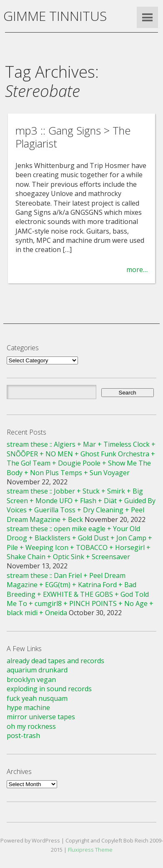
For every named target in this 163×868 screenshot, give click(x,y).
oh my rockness (31, 726)
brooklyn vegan (31, 680)
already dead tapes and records (55, 661)
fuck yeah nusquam (37, 698)
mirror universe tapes (41, 717)
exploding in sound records (49, 689)
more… (137, 270)
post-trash (23, 736)
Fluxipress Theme (90, 850)
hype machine (28, 708)
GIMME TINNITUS (55, 16)
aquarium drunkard (37, 670)
